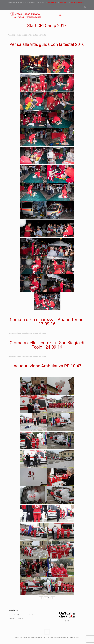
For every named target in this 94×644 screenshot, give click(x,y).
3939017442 (63, 2)
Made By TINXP (75, 637)
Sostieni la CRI (14, 615)
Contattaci (32, 615)
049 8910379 (52, 2)
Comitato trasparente (16, 618)
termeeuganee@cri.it (77, 2)
